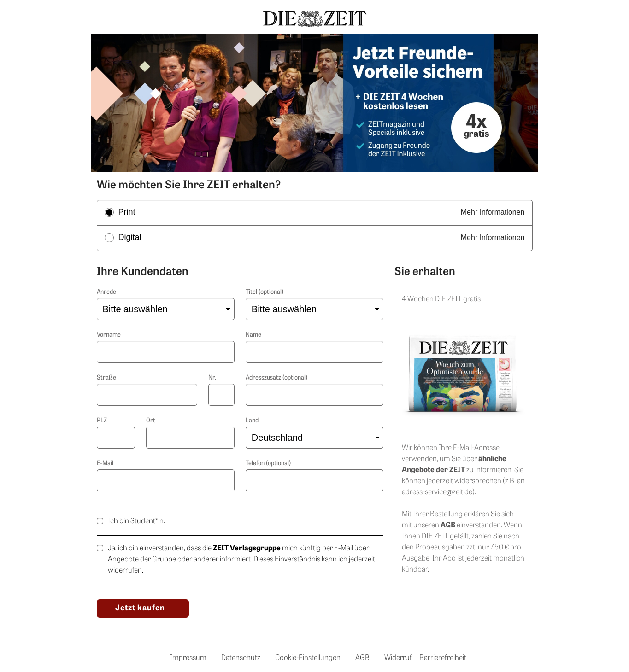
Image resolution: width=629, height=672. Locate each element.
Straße (106, 378)
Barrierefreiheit (443, 658)
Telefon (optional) (268, 464)
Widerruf (398, 658)
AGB (362, 658)
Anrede (106, 292)
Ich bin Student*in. (136, 521)
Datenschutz (241, 658)
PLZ (102, 421)
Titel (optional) (265, 292)
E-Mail (105, 464)
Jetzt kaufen (140, 608)
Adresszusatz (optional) (276, 378)
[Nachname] (314, 352)
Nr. (212, 378)
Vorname (109, 335)
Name (253, 335)
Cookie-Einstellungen (308, 658)
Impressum (188, 658)
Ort (151, 421)
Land (252, 421)
